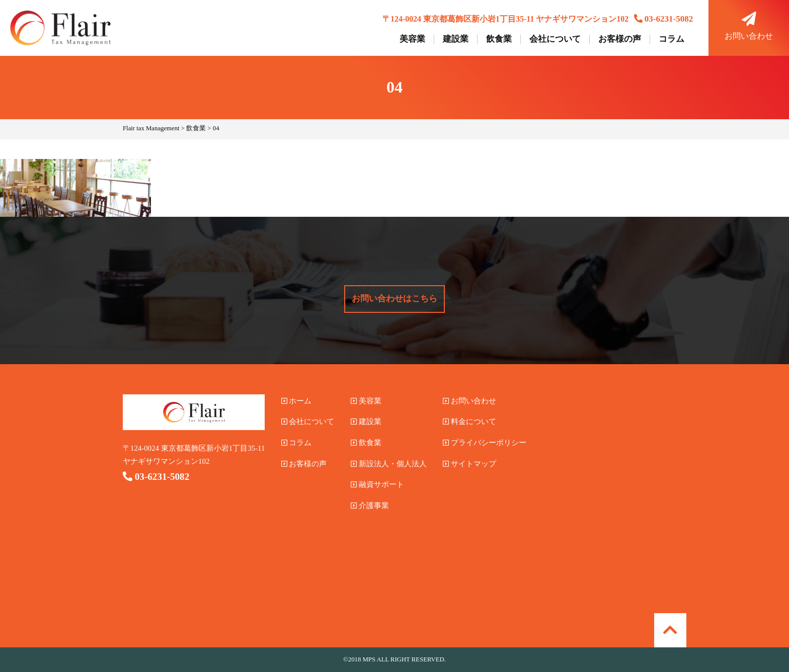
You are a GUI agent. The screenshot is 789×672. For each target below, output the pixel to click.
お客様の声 (620, 39)
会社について (555, 39)
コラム (672, 39)
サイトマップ (469, 464)
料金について (469, 422)
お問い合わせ (749, 26)
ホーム (297, 401)
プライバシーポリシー (485, 443)
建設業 (456, 39)
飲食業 (499, 39)
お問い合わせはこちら (395, 299)
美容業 (412, 39)
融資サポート (377, 484)
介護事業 (370, 506)
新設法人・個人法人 (389, 464)
